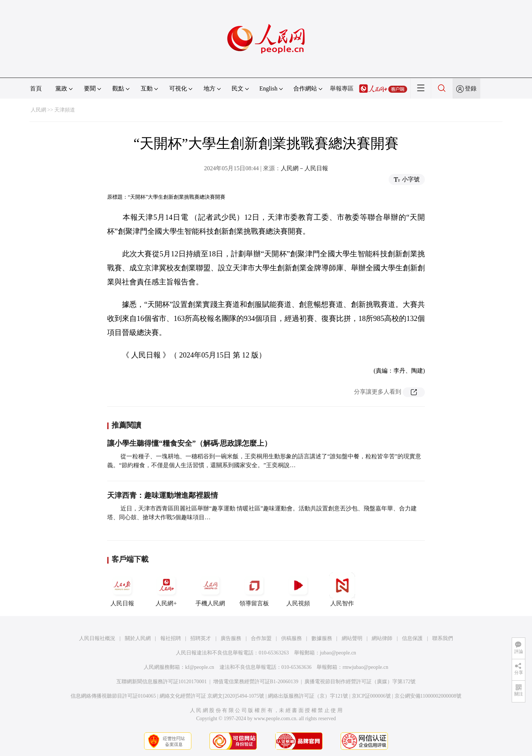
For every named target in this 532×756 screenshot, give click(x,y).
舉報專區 (342, 88)
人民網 (38, 110)
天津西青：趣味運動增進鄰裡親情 (163, 495)
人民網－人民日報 (304, 168)
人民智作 (342, 589)
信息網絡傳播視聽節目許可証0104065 (113, 696)
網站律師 (382, 638)
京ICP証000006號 (371, 696)
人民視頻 (298, 589)
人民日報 (122, 589)
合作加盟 (261, 638)
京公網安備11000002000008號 (428, 696)
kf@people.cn (200, 667)
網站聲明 (352, 638)
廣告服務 (231, 638)
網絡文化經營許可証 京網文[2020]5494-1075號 (212, 696)
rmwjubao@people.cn (365, 667)
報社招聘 (171, 638)
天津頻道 (65, 110)
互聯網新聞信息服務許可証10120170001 (162, 682)
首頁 (36, 88)
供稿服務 (291, 638)
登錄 (471, 88)
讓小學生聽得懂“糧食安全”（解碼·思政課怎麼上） (189, 443)
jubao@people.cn (338, 653)
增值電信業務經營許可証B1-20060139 (256, 682)
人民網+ (166, 589)
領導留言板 (254, 589)
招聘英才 (201, 638)
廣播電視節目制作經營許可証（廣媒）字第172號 (360, 682)
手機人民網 (210, 589)
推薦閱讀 (126, 425)
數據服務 (322, 638)
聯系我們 (443, 638)
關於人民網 (138, 638)
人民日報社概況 (97, 638)
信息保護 (412, 638)
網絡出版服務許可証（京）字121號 (308, 696)
